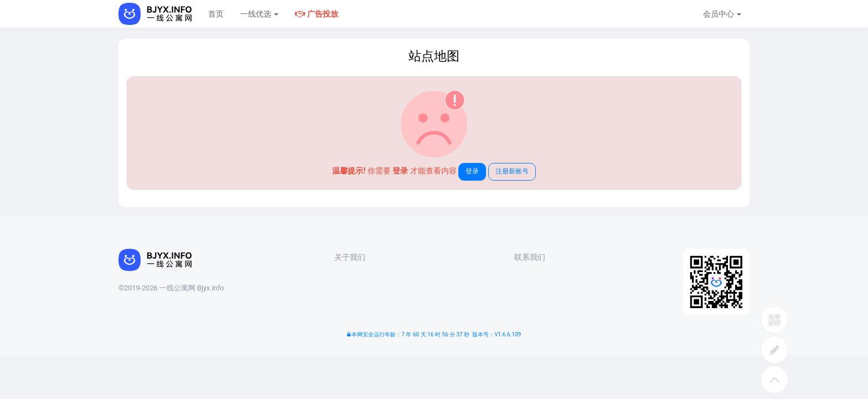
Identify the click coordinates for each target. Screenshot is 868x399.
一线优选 (259, 14)
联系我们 (530, 257)
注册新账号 (512, 171)
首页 (216, 14)
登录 (472, 171)
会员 (722, 14)
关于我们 (350, 257)
